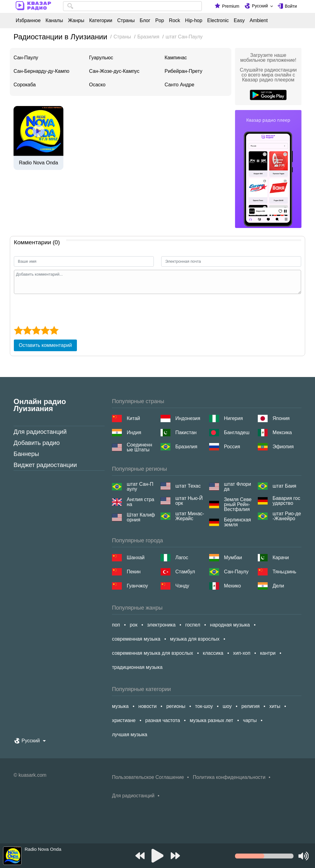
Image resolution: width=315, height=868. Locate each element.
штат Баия (284, 486)
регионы (176, 706)
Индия (134, 432)
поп (116, 625)
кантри (268, 653)
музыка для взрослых (195, 639)
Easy (239, 21)
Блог (145, 21)
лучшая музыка (130, 734)
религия (251, 706)
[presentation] (61, 309)
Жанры (76, 21)
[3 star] (36, 330)
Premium (231, 6)
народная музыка (230, 625)
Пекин (134, 572)
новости (148, 706)
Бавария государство (286, 501)
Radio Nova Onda (38, 163)
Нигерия (233, 418)
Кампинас (176, 58)
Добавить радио (37, 443)
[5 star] (54, 330)
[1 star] (18, 330)
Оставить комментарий (45, 345)
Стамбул (185, 572)
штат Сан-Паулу (140, 487)
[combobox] (132, 6)
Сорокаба (25, 85)
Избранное (28, 21)
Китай (133, 418)
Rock (174, 21)
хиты (275, 706)
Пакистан (186, 432)
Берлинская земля (237, 522)
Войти (291, 6)
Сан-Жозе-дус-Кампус (114, 71)
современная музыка (136, 639)
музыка (120, 706)
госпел (193, 625)
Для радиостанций (40, 432)
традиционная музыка (137, 667)
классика (213, 653)
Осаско (97, 85)
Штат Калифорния (141, 517)
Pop (160, 21)
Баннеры (26, 454)
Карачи (281, 558)
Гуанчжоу (137, 586)
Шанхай (136, 558)
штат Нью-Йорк (189, 501)
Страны (126, 21)
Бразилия (186, 447)
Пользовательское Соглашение (148, 777)
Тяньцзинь (284, 572)
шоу (227, 706)
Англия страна (141, 502)
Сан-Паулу (26, 58)
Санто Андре (179, 85)
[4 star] (45, 330)
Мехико (232, 586)
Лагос (182, 558)
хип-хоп (242, 653)
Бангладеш (237, 432)
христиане (124, 720)
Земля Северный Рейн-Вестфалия (238, 505)
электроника (161, 625)
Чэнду (182, 586)
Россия (232, 447)
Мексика (282, 432)
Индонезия (188, 418)
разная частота (163, 720)
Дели (278, 586)
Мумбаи (233, 558)
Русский (260, 6)
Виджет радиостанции (45, 465)
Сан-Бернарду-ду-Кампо (41, 71)
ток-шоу (204, 706)
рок (134, 625)
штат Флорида (237, 487)
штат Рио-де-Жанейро (287, 516)
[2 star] (27, 330)
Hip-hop (194, 21)
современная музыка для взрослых (153, 653)
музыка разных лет (211, 720)
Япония (281, 418)
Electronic (218, 21)
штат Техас (188, 486)
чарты (250, 720)
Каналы (54, 21)
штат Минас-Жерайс (190, 516)
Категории (101, 21)
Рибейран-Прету (183, 71)
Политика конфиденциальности (229, 777)
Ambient (259, 21)
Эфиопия (283, 447)
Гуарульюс (101, 58)
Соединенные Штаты (140, 447)
